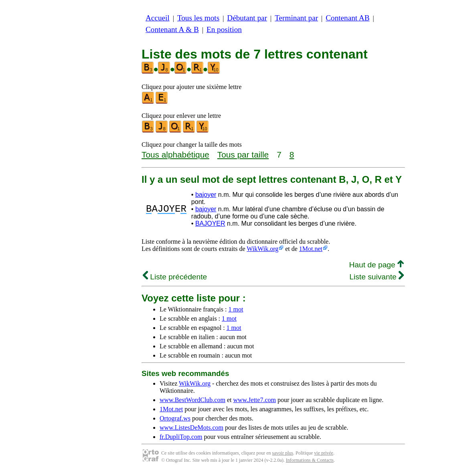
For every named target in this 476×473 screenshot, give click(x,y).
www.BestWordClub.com (192, 400)
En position (224, 29)
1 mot (236, 309)
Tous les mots (198, 18)
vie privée (324, 453)
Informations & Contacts (310, 460)
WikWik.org (262, 249)
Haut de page (376, 265)
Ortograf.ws (175, 418)
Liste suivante (377, 277)
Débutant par (247, 18)
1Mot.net (311, 249)
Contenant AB (347, 18)
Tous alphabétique (175, 155)
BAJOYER (210, 223)
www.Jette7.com (254, 400)
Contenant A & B (172, 29)
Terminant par (296, 18)
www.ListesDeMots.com (191, 428)
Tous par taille (243, 155)
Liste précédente (175, 277)
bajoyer (206, 195)
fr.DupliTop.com (181, 437)
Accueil (158, 18)
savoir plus (283, 453)
